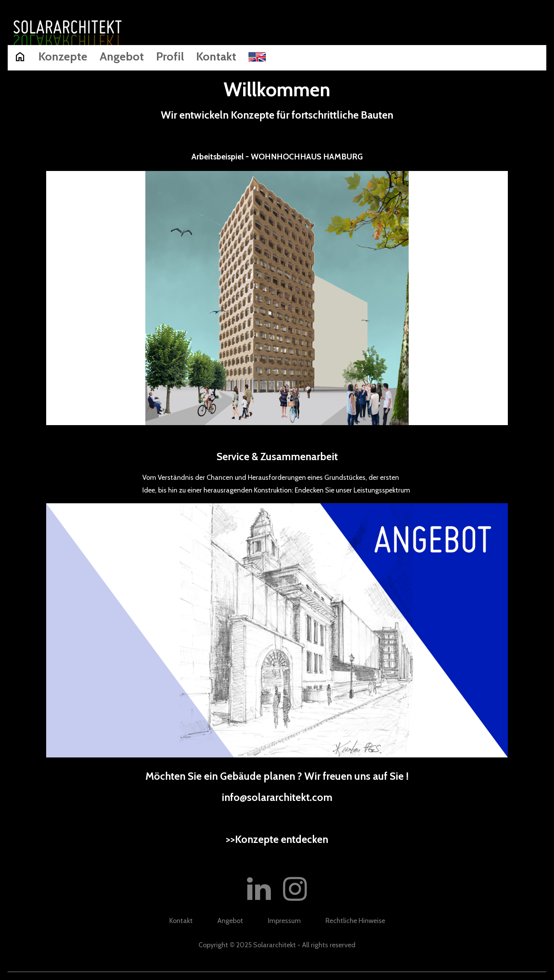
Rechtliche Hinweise (355, 921)
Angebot (122, 56)
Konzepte (63, 56)
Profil (170, 56)
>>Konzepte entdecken (277, 839)
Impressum (284, 921)
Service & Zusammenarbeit (277, 456)
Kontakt (216, 56)
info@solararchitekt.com (277, 797)
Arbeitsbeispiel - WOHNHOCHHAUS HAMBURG (277, 157)
